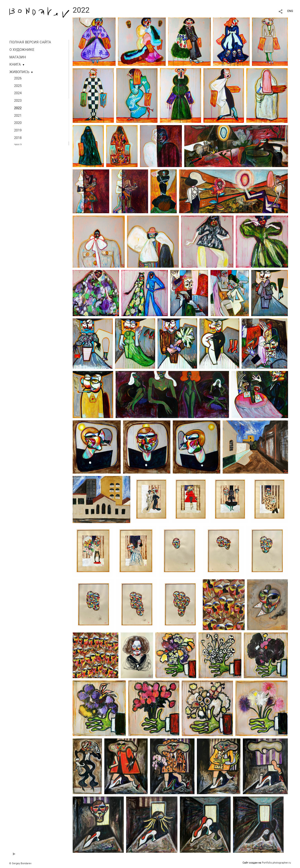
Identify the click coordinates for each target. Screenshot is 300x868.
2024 (18, 93)
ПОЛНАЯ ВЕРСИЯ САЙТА (30, 42)
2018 (18, 138)
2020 (18, 123)
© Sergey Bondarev (20, 863)
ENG (290, 11)
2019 (18, 130)
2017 (18, 145)
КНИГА (15, 64)
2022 (18, 108)
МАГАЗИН (18, 57)
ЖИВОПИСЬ (19, 72)
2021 (18, 116)
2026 (18, 78)
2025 (18, 86)
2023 (18, 101)
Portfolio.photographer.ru (276, 863)
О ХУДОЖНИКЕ (22, 50)
